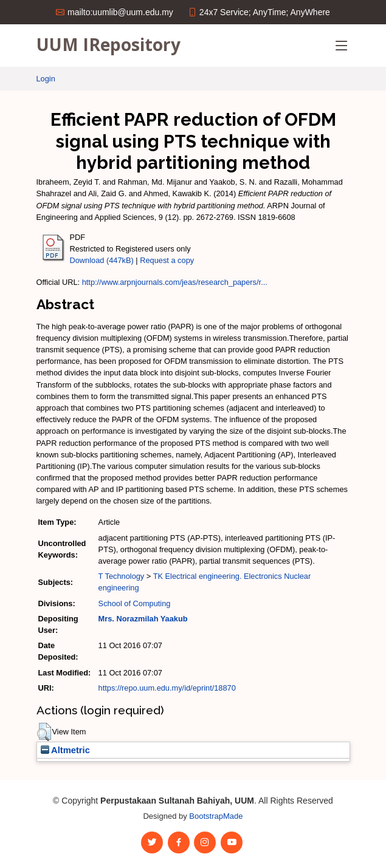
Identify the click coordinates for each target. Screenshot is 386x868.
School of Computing (135, 603)
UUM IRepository (109, 44)
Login (46, 79)
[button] (44, 732)
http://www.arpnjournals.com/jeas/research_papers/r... (175, 282)
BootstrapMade (216, 816)
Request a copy (167, 260)
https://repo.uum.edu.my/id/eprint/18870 (167, 688)
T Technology (122, 576)
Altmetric (65, 750)
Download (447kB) (102, 260)
